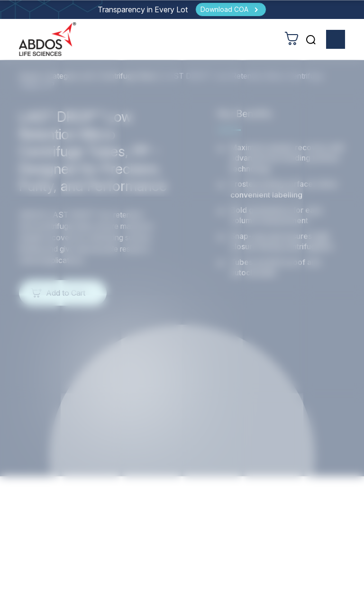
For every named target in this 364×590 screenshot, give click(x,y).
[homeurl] (48, 40)
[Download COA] (231, 9)
